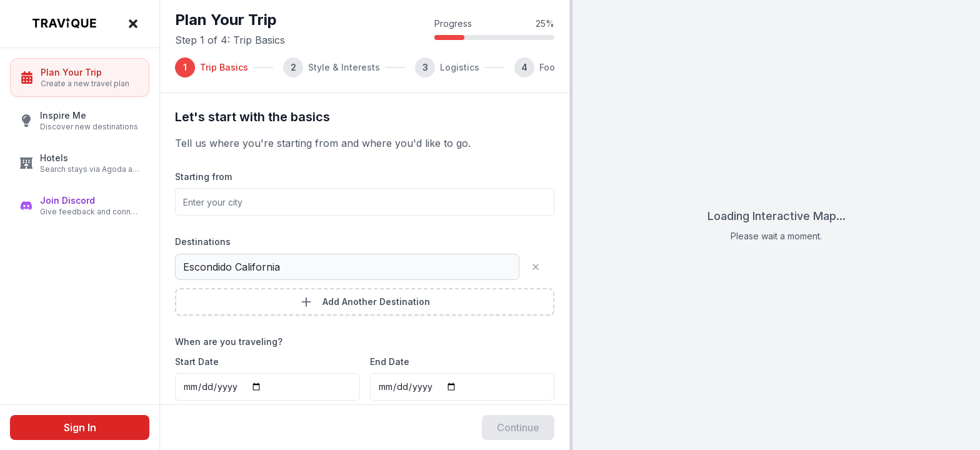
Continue (518, 427)
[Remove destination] (541, 267)
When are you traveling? (229, 342)
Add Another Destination (365, 302)
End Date (390, 362)
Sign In (80, 427)
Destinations (203, 242)
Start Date (197, 362)
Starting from (203, 177)
